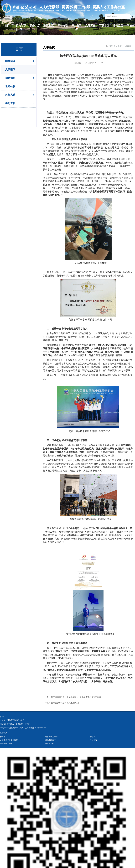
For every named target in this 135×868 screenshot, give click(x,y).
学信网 (93, 737)
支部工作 (90, 25)
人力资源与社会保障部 (9, 740)
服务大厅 (35, 25)
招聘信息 (10, 78)
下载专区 (104, 25)
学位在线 (94, 740)
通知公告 (10, 86)
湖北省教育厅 (50, 740)
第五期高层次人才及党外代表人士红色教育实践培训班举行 (76, 697)
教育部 (3, 737)
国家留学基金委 (51, 737)
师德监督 (118, 25)
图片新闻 (10, 61)
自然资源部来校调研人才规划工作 (66, 703)
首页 (7, 25)
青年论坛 (63, 25)
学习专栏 (10, 103)
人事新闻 (10, 69)
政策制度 (49, 25)
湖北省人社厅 (50, 743)
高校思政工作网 (6, 743)
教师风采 (10, 95)
